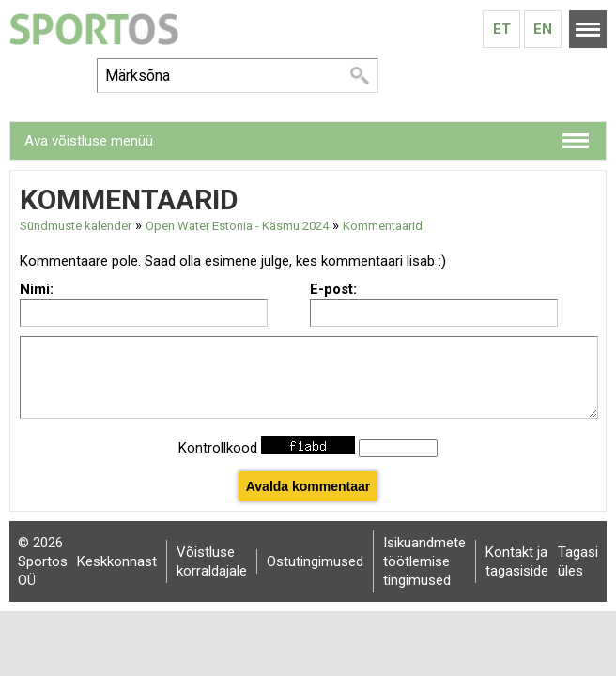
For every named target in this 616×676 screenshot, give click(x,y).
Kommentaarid (383, 226)
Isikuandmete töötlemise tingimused (424, 561)
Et (502, 29)
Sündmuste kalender (76, 226)
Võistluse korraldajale (212, 561)
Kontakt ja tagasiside (517, 561)
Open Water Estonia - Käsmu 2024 (237, 226)
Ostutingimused (315, 561)
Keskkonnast (117, 561)
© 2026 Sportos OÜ (43, 561)
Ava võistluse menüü (89, 141)
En (543, 29)
